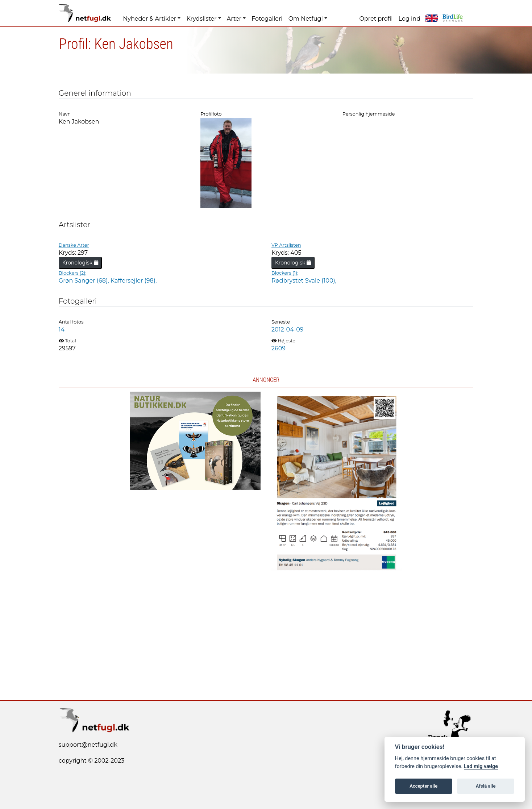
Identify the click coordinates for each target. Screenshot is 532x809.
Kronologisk (80, 263)
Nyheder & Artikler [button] (149, 19)
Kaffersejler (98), (134, 281)
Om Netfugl (306, 19)
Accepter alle (423, 786)
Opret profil (376, 19)
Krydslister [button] (201, 19)
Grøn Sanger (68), (85, 281)
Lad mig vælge (481, 766)
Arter (234, 19)
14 (62, 330)
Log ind (410, 19)
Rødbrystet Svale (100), (304, 281)
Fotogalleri (267, 19)
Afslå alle (486, 786)
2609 (279, 348)
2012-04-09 (288, 330)
